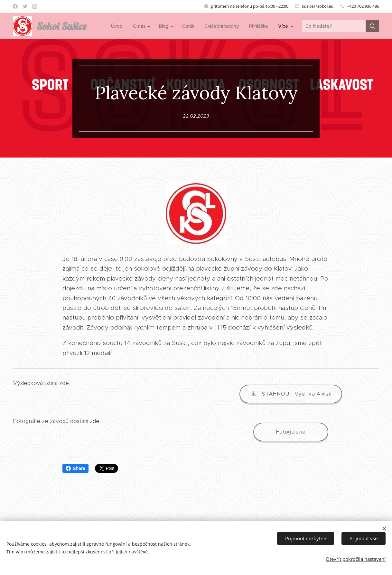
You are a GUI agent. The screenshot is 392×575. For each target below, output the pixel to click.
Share (75, 468)
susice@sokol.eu (318, 6)
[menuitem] (119, 26)
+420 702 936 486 (363, 6)
